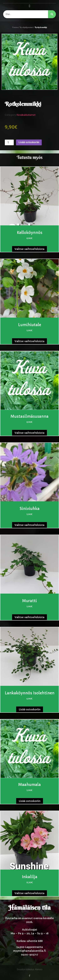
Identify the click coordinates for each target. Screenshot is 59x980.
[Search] (52, 14)
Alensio (39, 969)
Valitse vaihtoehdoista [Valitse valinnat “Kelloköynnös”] (29, 249)
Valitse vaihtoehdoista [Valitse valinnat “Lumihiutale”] (29, 341)
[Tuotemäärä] (9, 142)
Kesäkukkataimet (26, 27)
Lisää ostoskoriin (29, 142)
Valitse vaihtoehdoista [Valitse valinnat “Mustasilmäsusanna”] (29, 433)
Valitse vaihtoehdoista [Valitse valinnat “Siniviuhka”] (29, 525)
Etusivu (15, 27)
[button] (29, 6)
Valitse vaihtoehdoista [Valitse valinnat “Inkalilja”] (29, 893)
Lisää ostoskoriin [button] (30, 709)
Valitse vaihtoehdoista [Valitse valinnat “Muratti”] (29, 617)
